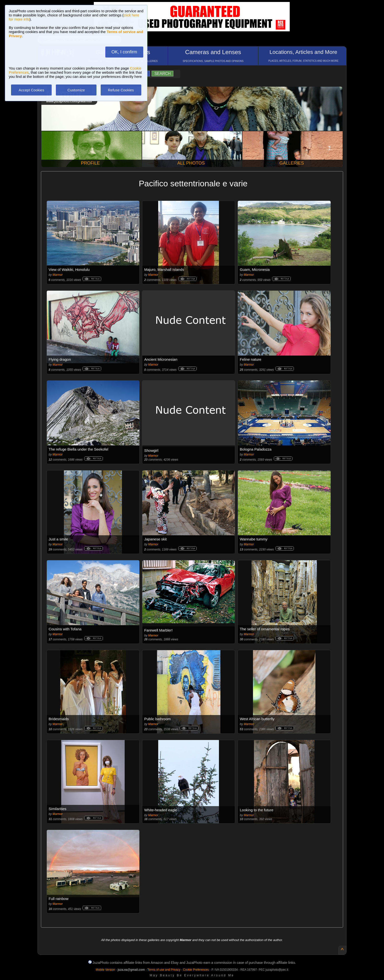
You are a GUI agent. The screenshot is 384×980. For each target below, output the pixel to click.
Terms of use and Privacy (164, 970)
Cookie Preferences (196, 970)
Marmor (58, 275)
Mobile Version (105, 970)
